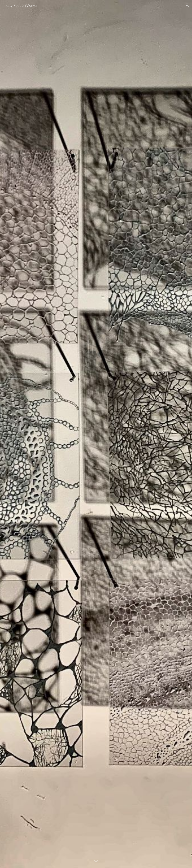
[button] (187, 5)
